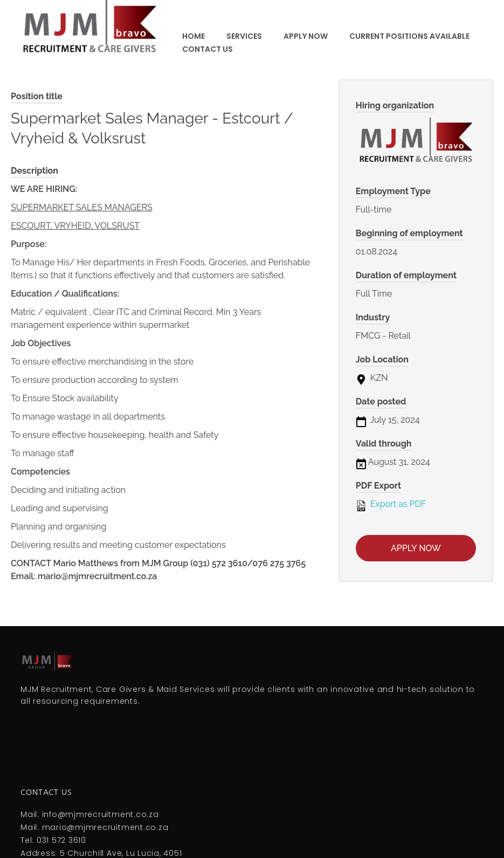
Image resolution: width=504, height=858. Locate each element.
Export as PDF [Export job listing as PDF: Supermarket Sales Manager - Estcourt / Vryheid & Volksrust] (391, 505)
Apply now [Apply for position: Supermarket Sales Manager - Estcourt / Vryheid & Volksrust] (416, 548)
